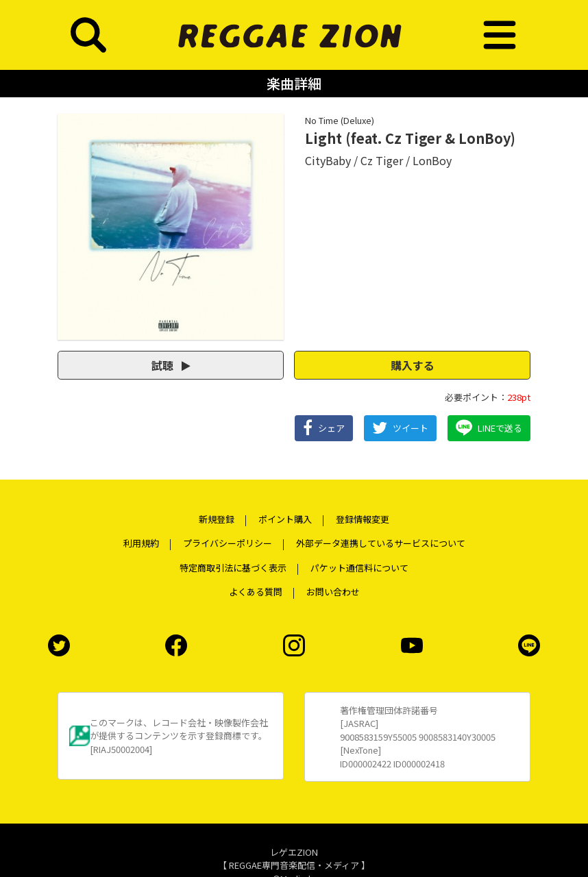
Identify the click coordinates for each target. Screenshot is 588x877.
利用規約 (141, 543)
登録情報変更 (363, 519)
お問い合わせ (333, 592)
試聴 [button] (171, 365)
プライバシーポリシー (228, 543)
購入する (413, 365)
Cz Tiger (382, 160)
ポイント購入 (285, 519)
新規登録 (217, 519)
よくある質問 (256, 592)
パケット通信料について (359, 568)
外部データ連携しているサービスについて (381, 543)
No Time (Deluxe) (340, 120)
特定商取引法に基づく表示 (233, 568)
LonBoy (432, 160)
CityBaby (328, 160)
